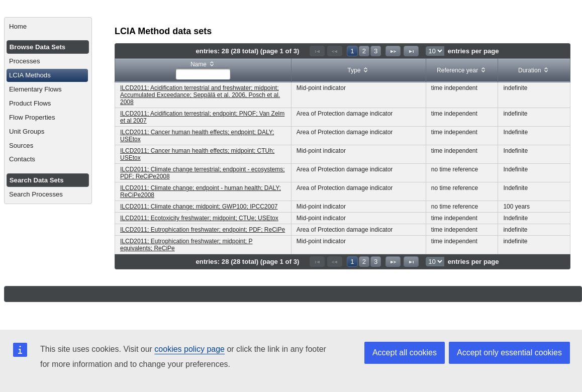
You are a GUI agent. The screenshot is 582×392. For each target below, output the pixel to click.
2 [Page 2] (364, 51)
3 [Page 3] (376, 51)
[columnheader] (203, 71)
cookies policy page (189, 349)
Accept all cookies (405, 353)
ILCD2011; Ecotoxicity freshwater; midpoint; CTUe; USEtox (199, 218)
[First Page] (317, 51)
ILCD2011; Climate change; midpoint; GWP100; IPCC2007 (199, 207)
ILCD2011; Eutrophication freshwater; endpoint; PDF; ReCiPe (203, 230)
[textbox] (203, 74)
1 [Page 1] (352, 51)
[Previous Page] (335, 51)
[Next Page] (393, 51)
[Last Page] (411, 51)
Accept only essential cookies (509, 353)
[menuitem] (48, 27)
